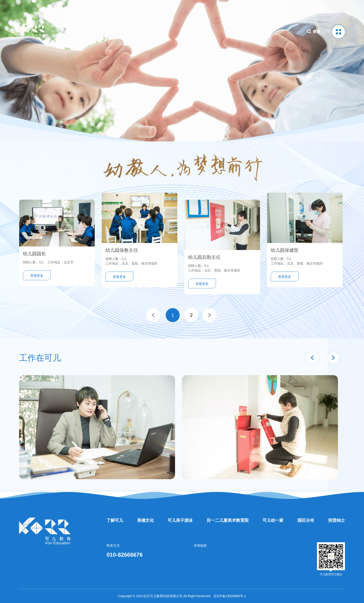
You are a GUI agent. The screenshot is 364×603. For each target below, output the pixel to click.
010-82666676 (125, 555)
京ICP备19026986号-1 (230, 596)
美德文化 (145, 520)
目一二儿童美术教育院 (228, 520)
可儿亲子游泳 (180, 520)
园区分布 (306, 520)
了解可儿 (115, 520)
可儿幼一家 (273, 520)
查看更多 (37, 276)
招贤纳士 (337, 520)
